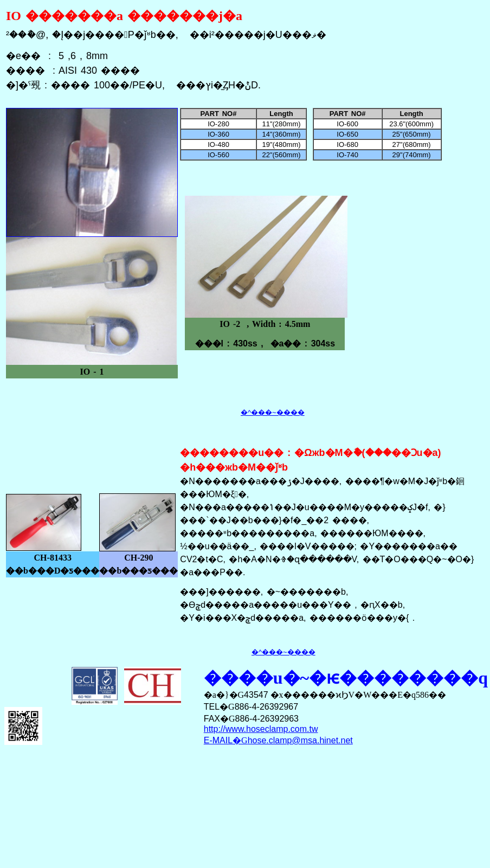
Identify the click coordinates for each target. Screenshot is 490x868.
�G (278, 740)
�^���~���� (273, 412)
